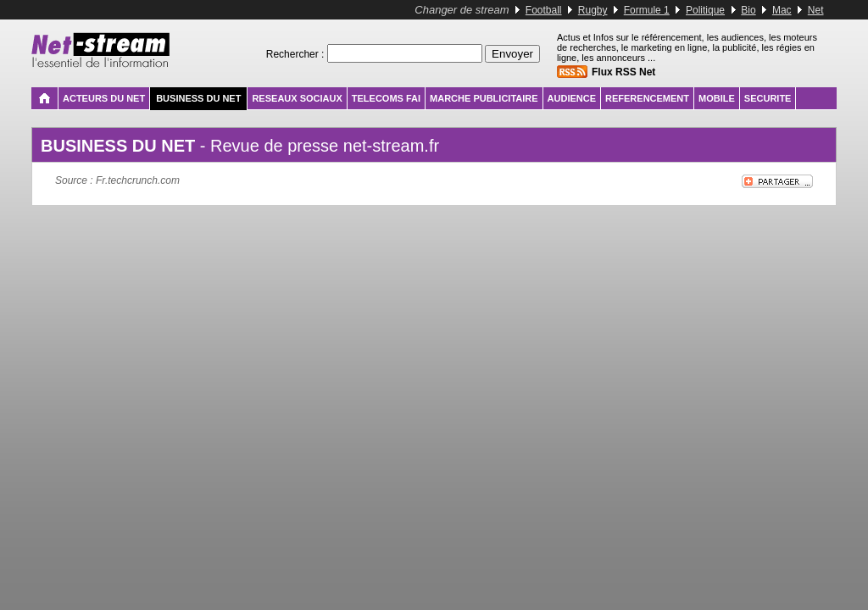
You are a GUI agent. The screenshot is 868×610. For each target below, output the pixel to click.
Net (816, 10)
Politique (705, 10)
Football (544, 10)
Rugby (593, 10)
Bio (748, 10)
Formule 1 (647, 10)
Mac (782, 10)
